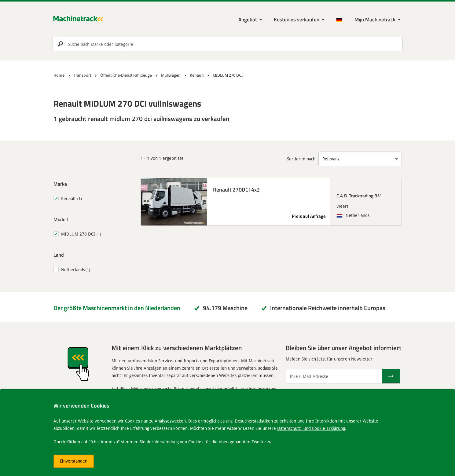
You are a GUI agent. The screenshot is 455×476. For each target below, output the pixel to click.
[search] (228, 44)
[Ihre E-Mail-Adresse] (334, 376)
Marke (60, 184)
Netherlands (73, 270)
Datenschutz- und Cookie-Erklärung (311, 428)
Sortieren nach (301, 159)
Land (59, 255)
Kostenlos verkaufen (297, 19)
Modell (61, 219)
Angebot (248, 19)
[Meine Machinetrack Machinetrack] (378, 20)
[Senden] (391, 376)
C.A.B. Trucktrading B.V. (359, 196)
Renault (68, 198)
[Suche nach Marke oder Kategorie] (228, 44)
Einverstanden (74, 461)
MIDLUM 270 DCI (78, 234)
